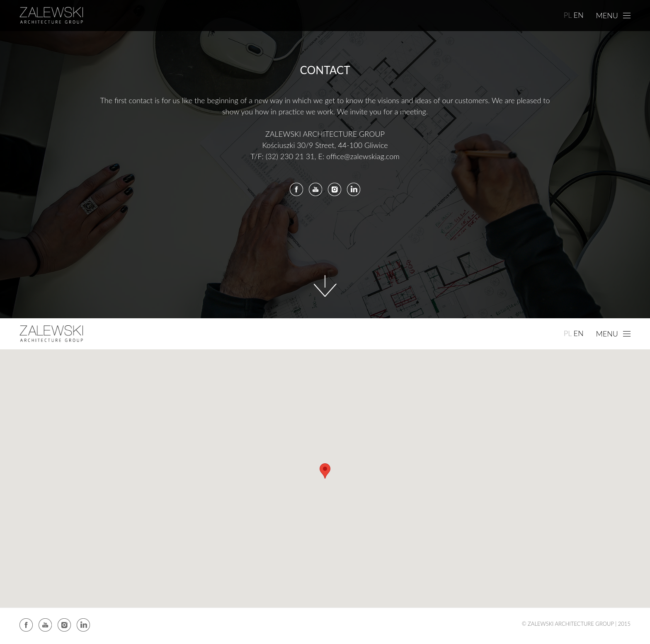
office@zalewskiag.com (363, 156)
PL (568, 15)
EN (578, 15)
